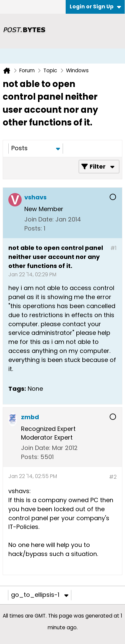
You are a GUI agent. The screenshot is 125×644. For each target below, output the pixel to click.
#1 (113, 248)
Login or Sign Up (95, 7)
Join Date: (39, 219)
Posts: (33, 228)
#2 (113, 477)
